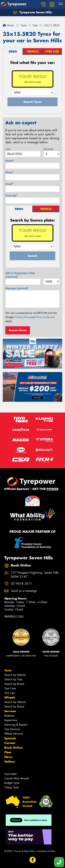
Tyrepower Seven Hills (33, 12)
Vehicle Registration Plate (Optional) (20, 275)
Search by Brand (14, 684)
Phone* (10, 172)
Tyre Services (12, 729)
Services (10, 711)
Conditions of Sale (46, 851)
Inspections (11, 720)
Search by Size (13, 679)
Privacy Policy (22, 317)
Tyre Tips (10, 693)
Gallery (10, 762)
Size (8, 149)
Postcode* (11, 196)
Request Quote (18, 330)
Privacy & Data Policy (25, 851)
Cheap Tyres (12, 787)
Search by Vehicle (15, 675)
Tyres (8, 670)
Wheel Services (14, 734)
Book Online (13, 748)
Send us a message (24, 591)
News (8, 757)
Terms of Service (45, 317)
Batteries (9, 716)
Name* (10, 161)
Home (8, 25)
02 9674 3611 (21, 584)
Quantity (48, 149)
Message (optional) (17, 288)
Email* (9, 184)
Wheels (10, 697)
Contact (10, 743)
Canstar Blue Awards (17, 778)
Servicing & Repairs (16, 725)
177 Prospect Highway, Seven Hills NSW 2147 (35, 575)
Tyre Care (10, 688)
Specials (10, 738)
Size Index (10, 774)
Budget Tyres (12, 783)
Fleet (8, 752)
